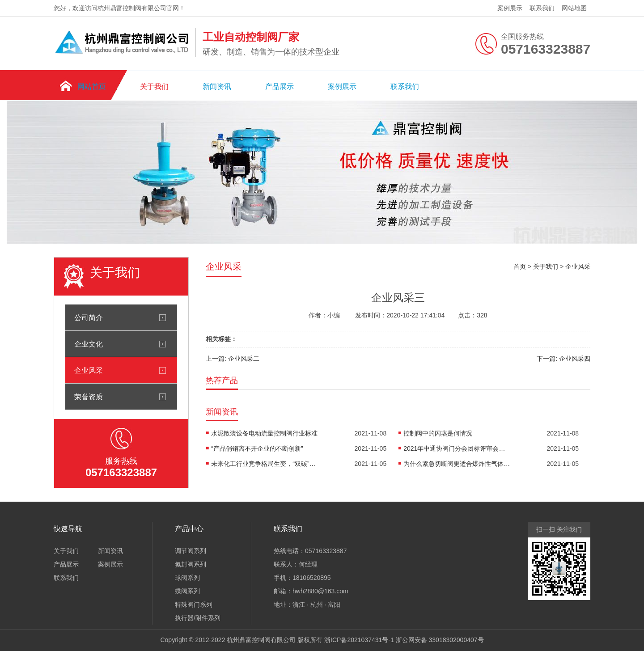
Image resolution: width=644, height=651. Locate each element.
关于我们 (154, 87)
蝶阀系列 (187, 591)
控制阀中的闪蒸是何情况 (438, 433)
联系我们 (542, 8)
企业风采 (89, 370)
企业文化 (89, 344)
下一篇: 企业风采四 (563, 359)
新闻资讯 (217, 87)
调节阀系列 (191, 551)
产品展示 (280, 87)
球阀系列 (187, 578)
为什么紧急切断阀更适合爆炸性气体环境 (457, 464)
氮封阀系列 (191, 564)
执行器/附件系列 (198, 618)
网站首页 (92, 87)
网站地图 (574, 8)
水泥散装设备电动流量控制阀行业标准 (264, 433)
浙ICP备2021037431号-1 (359, 640)
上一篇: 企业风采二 (233, 359)
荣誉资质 (89, 397)
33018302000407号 (456, 640)
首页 (520, 266)
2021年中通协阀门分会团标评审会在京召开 (457, 448)
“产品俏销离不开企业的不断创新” (257, 448)
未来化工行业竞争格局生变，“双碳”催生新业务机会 (265, 464)
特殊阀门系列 (194, 604)
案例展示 (510, 8)
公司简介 (89, 317)
